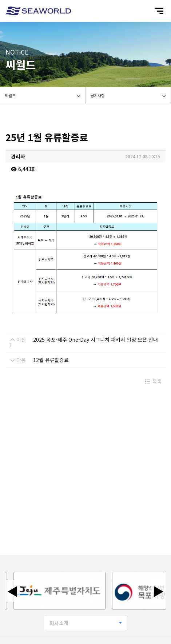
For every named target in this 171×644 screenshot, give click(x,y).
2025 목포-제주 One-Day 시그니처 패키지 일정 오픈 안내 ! (84, 342)
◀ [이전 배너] (13, 591)
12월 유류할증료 (51, 360)
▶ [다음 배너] (158, 591)
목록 (153, 381)
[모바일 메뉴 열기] (159, 11)
